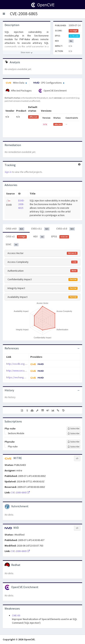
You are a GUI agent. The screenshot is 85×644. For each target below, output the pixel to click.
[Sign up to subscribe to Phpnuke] (74, 442)
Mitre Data (16, 83)
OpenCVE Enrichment (53, 91)
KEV (39, 237)
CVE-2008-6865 (24, 14)
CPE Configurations (49, 83)
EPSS (60, 237)
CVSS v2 (16, 237)
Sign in (8, 172)
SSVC (12, 244)
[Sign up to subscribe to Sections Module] (74, 433)
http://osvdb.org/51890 (19, 364)
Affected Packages (19, 91)
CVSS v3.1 (40, 229)
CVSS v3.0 (66, 229)
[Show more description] (27, 53)
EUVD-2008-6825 (21, 204)
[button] (4, 14)
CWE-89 (16, 615)
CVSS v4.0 (15, 229)
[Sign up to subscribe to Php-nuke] (74, 428)
